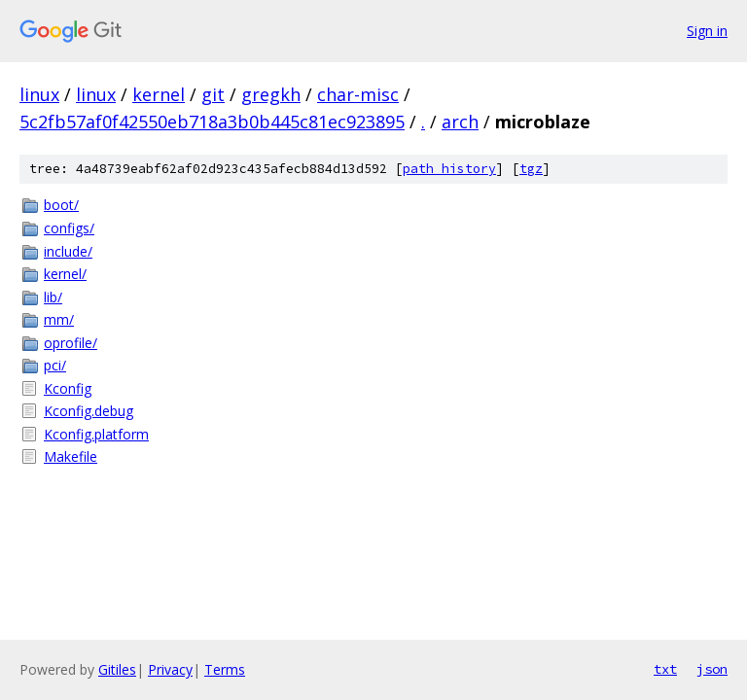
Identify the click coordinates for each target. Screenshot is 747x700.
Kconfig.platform (96, 434)
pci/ (55, 365)
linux (39, 94)
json (712, 669)
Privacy (170, 669)
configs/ (69, 228)
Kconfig (68, 388)
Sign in (707, 31)
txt (665, 669)
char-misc (358, 94)
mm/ (59, 319)
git (213, 94)
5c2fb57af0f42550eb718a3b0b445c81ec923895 (212, 122)
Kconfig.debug (89, 411)
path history (449, 169)
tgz (531, 169)
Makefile (71, 456)
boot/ (61, 205)
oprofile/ (71, 343)
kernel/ (65, 274)
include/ (68, 251)
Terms (225, 669)
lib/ (53, 297)
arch (460, 122)
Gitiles (117, 669)
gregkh (271, 94)
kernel (159, 94)
